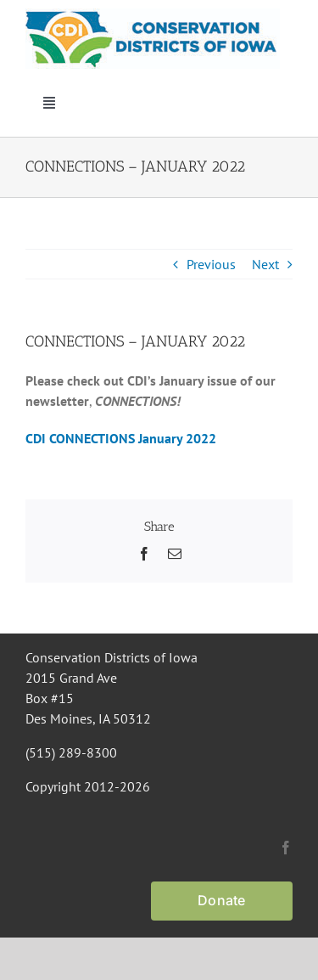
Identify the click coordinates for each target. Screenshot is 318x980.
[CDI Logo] (153, 15)
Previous (211, 264)
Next (265, 264)
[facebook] (286, 848)
